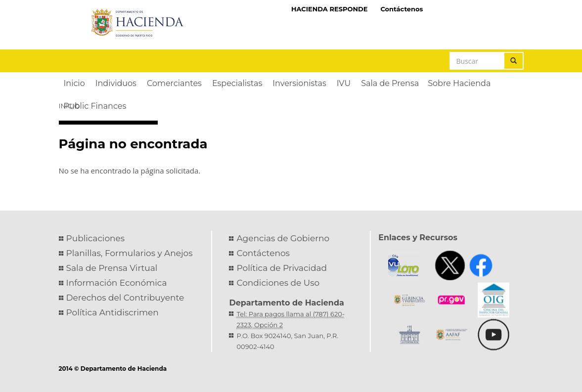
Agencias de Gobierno (283, 238)
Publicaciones (96, 238)
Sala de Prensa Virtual (112, 268)
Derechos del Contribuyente (125, 298)
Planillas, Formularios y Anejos (130, 253)
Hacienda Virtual (476, 8)
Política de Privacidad (282, 268)
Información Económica (117, 283)
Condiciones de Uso (278, 283)
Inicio (69, 106)
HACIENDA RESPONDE (330, 9)
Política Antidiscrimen (112, 312)
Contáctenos (402, 9)
